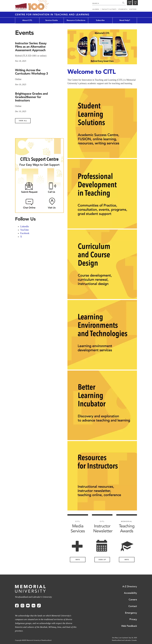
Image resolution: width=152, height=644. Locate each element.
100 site (38, 5)
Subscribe (100, 20)
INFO (78, 560)
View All (23, 121)
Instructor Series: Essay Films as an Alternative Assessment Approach (31, 47)
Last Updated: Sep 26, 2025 (128, 638)
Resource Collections (76, 20)
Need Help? (125, 20)
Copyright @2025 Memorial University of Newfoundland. (33, 640)
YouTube (25, 230)
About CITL (27, 20)
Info (127, 560)
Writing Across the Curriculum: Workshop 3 (31, 72)
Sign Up (102, 560)
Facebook (25, 233)
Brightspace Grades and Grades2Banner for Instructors (31, 97)
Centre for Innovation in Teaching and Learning (52, 15)
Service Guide (52, 20)
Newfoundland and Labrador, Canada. (124, 640)
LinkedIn (25, 226)
